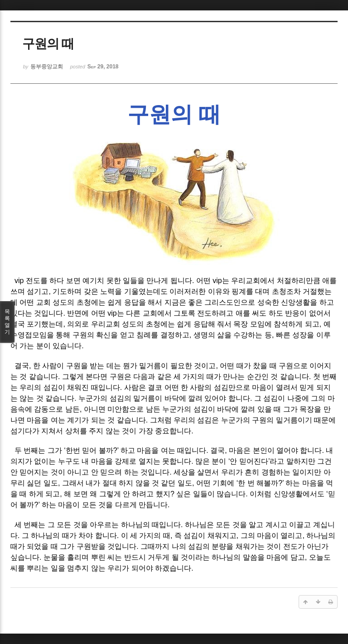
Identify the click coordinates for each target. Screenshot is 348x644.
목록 (7, 322)
